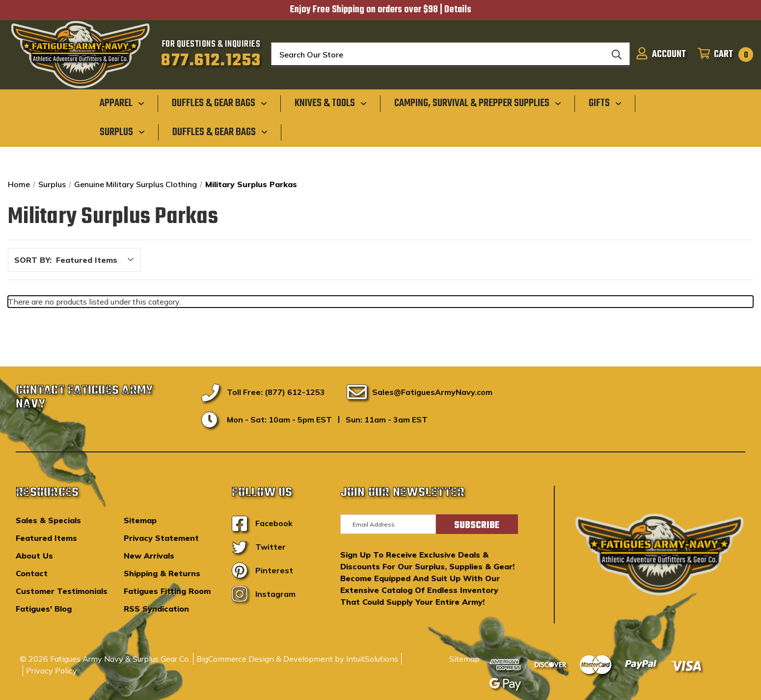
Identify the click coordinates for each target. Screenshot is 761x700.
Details (458, 10)
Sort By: (33, 260)
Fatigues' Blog (44, 609)
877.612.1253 (211, 61)
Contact (32, 573)
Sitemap (140, 520)
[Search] (617, 55)
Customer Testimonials (62, 591)
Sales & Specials (48, 520)
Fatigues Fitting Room (167, 591)
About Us (34, 556)
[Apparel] (122, 103)
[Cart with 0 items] (722, 55)
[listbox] (97, 260)
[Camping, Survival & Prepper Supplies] (478, 103)
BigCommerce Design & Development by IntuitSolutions (297, 659)
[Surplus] (122, 132)
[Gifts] (605, 103)
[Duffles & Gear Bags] (219, 103)
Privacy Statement (161, 538)
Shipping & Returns (162, 573)
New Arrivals (149, 556)
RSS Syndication (156, 609)
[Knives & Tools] (331, 103)
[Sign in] (661, 55)
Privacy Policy (52, 671)
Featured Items (46, 538)
